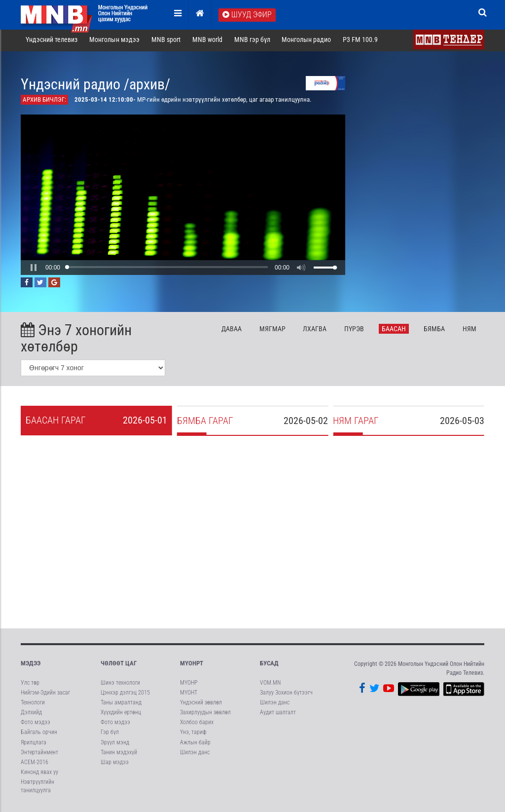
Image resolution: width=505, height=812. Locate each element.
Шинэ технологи (120, 685)
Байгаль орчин (39, 735)
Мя (272, 331)
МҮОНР (189, 685)
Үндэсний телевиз (52, 41)
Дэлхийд (31, 715)
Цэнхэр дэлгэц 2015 (125, 695)
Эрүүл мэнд (115, 744)
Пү (354, 331)
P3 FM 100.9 (360, 41)
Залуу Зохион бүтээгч (286, 695)
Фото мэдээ (36, 725)
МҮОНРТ (192, 666)
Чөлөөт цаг (119, 666)
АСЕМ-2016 (35, 764)
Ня (469, 331)
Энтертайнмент (39, 754)
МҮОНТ (189, 695)
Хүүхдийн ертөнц (121, 715)
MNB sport (166, 41)
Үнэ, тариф (193, 735)
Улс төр (30, 685)
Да (232, 331)
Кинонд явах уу (39, 774)
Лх (315, 331)
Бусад (269, 666)
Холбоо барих (197, 725)
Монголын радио (306, 41)
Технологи (33, 704)
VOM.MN (270, 685)
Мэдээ (31, 666)
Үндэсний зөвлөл (201, 704)
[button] (34, 270)
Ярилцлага (34, 744)
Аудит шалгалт (278, 715)
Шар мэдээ (115, 764)
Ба (394, 331)
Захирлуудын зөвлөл (205, 715)
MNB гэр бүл (252, 41)
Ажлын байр (195, 744)
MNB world (207, 41)
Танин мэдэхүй (119, 754)
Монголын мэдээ (114, 41)
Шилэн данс (195, 754)
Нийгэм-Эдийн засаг (45, 695)
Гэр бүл (110, 735)
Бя (434, 331)
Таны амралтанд (121, 704)
